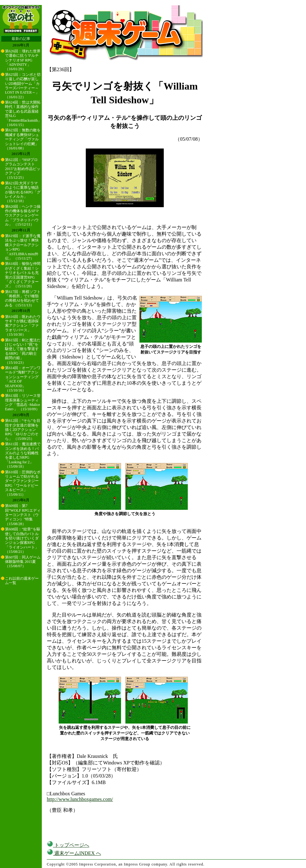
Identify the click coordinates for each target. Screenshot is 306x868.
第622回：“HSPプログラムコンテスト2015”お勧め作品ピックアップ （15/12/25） (23, 169)
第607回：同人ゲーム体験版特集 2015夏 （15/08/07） (23, 562)
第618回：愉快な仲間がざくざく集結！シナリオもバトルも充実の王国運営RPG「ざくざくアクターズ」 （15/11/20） (23, 275)
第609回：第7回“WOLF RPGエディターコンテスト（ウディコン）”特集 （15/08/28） (23, 515)
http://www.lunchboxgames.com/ (80, 799)
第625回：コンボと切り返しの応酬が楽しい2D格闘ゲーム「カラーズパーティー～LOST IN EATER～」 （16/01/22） (23, 86)
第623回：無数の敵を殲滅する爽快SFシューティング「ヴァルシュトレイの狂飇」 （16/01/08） (23, 139)
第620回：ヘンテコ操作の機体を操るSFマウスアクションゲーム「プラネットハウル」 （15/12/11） (23, 216)
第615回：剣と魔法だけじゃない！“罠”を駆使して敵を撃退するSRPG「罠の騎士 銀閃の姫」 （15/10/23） (23, 351)
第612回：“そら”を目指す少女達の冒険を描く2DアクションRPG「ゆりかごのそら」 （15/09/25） (23, 430)
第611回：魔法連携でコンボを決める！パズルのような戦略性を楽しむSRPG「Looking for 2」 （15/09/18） (23, 455)
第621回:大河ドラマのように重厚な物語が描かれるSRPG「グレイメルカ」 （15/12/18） (23, 192)
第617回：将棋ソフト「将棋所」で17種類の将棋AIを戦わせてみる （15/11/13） (23, 298)
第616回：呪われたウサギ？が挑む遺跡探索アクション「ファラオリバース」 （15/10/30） (23, 326)
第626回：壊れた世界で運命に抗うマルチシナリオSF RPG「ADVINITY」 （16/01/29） (23, 60)
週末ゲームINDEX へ (74, 853)
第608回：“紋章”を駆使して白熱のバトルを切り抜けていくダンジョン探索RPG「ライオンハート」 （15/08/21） (23, 540)
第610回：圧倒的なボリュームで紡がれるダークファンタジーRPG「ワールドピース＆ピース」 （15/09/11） (23, 483)
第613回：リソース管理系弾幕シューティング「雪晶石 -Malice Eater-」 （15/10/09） (23, 402)
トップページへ (68, 845)
